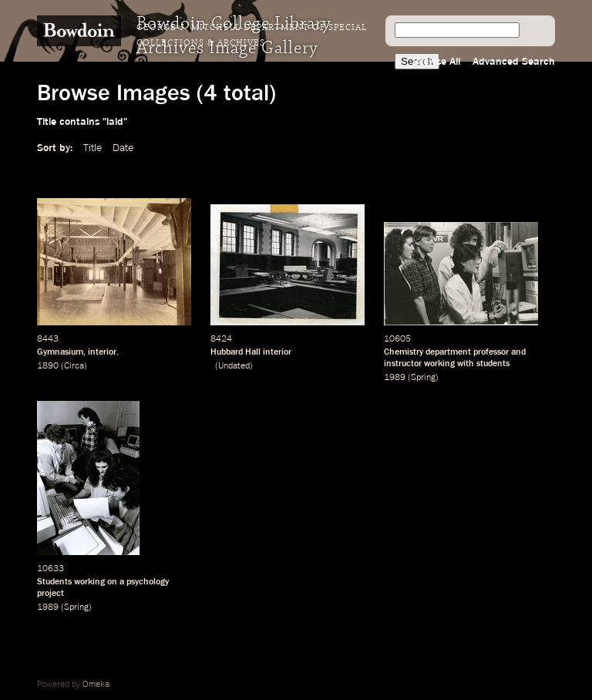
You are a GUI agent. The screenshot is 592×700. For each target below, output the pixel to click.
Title (92, 148)
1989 (395, 378)
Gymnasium (60, 352)
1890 (48, 366)
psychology (148, 582)
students (493, 364)
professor (491, 352)
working (439, 364)
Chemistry (404, 352)
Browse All (436, 62)
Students (54, 582)
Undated (234, 366)
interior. (103, 352)
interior (277, 352)
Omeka (96, 685)
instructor (403, 364)
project (50, 594)
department (448, 352)
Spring (423, 378)
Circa (74, 366)
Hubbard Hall (235, 352)
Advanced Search (514, 62)
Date (123, 148)
